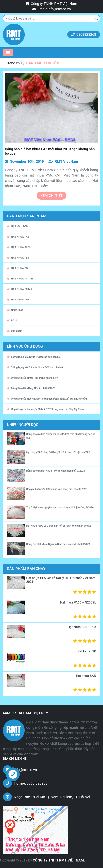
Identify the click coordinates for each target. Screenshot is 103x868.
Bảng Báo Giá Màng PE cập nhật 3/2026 (31, 388)
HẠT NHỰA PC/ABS (20, 279)
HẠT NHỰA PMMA (20, 289)
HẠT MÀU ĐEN (17, 226)
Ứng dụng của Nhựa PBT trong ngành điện (32, 378)
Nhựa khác (15, 310)
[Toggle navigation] (8, 53)
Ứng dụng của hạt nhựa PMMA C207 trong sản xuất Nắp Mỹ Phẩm (46, 409)
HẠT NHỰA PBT (18, 258)
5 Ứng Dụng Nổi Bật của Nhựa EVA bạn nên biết (35, 367)
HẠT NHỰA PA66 (19, 247)
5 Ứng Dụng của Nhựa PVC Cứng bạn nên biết (34, 357)
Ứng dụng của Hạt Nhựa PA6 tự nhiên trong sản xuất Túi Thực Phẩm (47, 399)
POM (12, 320)
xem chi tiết (51, 196)
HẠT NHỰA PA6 (18, 237)
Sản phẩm (15, 331)
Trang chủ (14, 63)
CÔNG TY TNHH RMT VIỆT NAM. (59, 860)
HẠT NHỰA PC (17, 268)
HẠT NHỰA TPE (18, 299)
